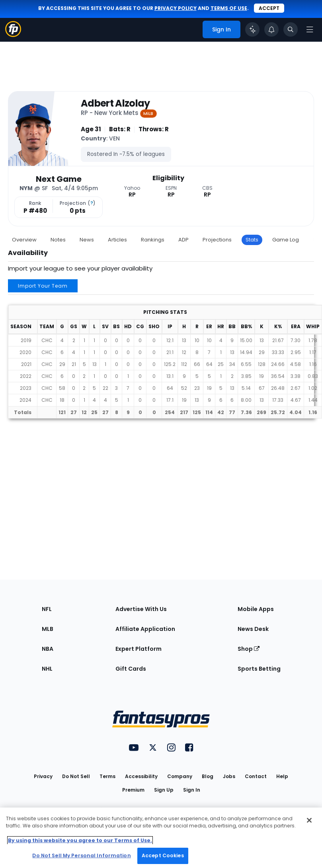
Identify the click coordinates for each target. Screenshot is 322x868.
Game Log (286, 240)
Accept (269, 8)
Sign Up (164, 790)
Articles (117, 240)
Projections (217, 240)
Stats (252, 240)
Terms (107, 776)
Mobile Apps (256, 609)
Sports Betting (259, 669)
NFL (47, 609)
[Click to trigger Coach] (252, 29)
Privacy (43, 776)
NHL (47, 669)
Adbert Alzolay (115, 104)
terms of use (229, 8)
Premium (133, 790)
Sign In (192, 790)
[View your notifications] (271, 29)
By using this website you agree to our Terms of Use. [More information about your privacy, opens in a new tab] (80, 840)
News (87, 240)
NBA (48, 649)
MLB (48, 629)
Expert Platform (139, 649)
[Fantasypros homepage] (13, 35)
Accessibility (141, 776)
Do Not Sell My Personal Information (81, 855)
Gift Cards (131, 669)
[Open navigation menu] (310, 29)
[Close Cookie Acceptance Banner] (309, 820)
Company (180, 776)
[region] (161, 838)
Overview (24, 240)
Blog (208, 776)
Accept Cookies (163, 855)
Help (282, 776)
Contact (256, 776)
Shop (249, 649)
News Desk (253, 629)
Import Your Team (43, 286)
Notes (58, 240)
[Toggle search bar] (291, 29)
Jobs (229, 776)
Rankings (153, 240)
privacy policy (176, 8)
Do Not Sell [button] (76, 776)
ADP (183, 240)
